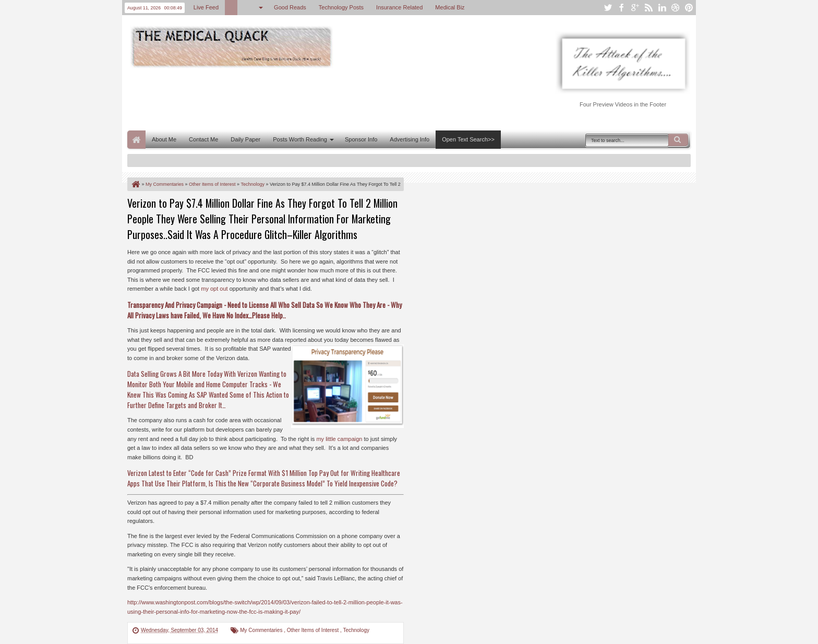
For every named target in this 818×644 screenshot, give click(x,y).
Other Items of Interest (314, 630)
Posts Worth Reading (300, 139)
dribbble (676, 8)
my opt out (214, 289)
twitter (608, 8)
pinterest (689, 8)
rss (648, 8)
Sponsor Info (361, 139)
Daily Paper (245, 139)
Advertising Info (410, 139)
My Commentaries (262, 630)
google (635, 8)
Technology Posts (341, 7)
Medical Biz (450, 7)
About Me (164, 139)
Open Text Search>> (468, 139)
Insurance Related (399, 7)
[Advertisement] (317, 98)
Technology (356, 630)
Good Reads (290, 7)
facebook (621, 8)
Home (136, 140)
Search (678, 140)
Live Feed (206, 7)
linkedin (662, 8)
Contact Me (203, 139)
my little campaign (339, 439)
